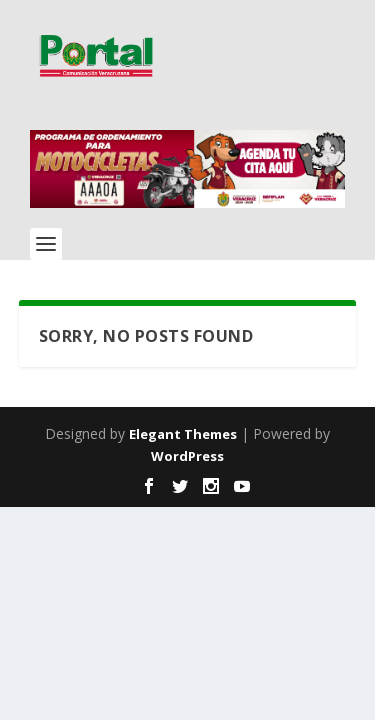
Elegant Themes (183, 434)
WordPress (187, 456)
